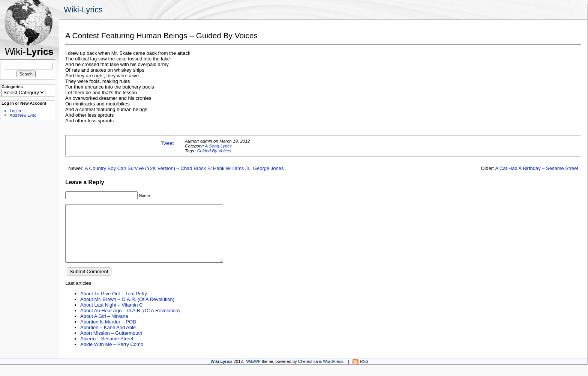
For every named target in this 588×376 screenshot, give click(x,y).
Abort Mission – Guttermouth (111, 344)
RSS (364, 373)
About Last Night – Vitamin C (111, 316)
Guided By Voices (214, 151)
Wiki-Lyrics (83, 10)
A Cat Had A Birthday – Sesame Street (537, 168)
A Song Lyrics (218, 146)
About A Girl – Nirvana (104, 327)
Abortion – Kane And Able (108, 339)
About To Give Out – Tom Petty (114, 305)
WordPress (333, 373)
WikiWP (253, 373)
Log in (15, 111)
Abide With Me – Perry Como (112, 356)
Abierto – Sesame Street (107, 350)
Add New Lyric (23, 115)
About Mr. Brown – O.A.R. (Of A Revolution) (127, 311)
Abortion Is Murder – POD (108, 333)
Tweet (167, 143)
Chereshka (308, 373)
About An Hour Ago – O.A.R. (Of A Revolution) (130, 322)
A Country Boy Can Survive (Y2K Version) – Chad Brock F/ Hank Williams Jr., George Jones (184, 168)
